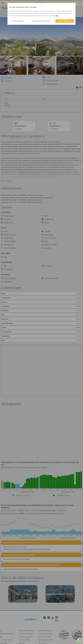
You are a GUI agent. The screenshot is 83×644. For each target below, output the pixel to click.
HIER (57, 16)
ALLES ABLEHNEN (18, 21)
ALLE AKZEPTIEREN (65, 21)
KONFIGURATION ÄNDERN (41, 21)
